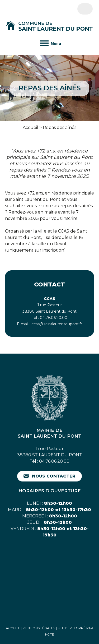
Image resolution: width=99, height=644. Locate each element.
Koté (50, 634)
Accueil (30, 128)
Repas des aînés (60, 128)
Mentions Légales (39, 628)
